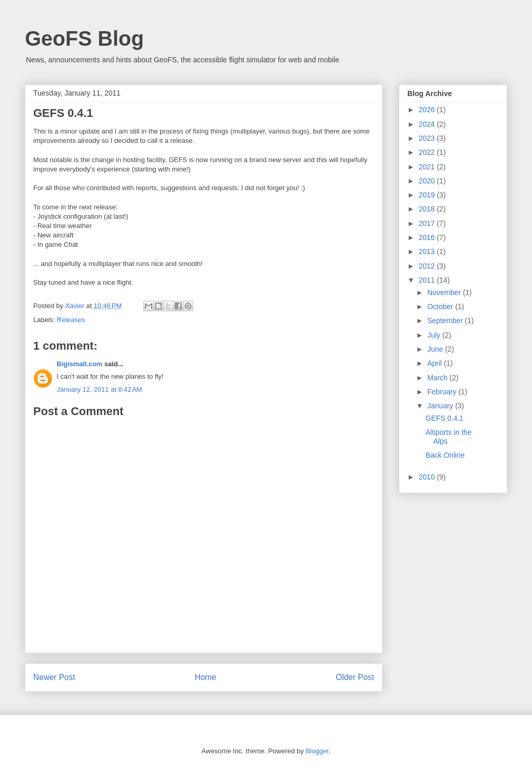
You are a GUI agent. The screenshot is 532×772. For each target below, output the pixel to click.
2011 (428, 280)
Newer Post (54, 677)
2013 (428, 251)
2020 (428, 181)
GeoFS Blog (84, 38)
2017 (428, 223)
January (441, 406)
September (446, 321)
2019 (428, 195)
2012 (428, 266)
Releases (71, 320)
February (443, 392)
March (438, 378)
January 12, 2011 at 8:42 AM (99, 389)
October (441, 307)
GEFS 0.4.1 (444, 418)
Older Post (355, 677)
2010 (428, 477)
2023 (428, 138)
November (445, 292)
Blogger (317, 751)
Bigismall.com (79, 364)
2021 (428, 167)
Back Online (445, 455)
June (436, 349)
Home (206, 677)
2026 (428, 110)
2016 (428, 237)
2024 (428, 124)
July (435, 335)
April (435, 363)
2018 (428, 209)
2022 (428, 152)
